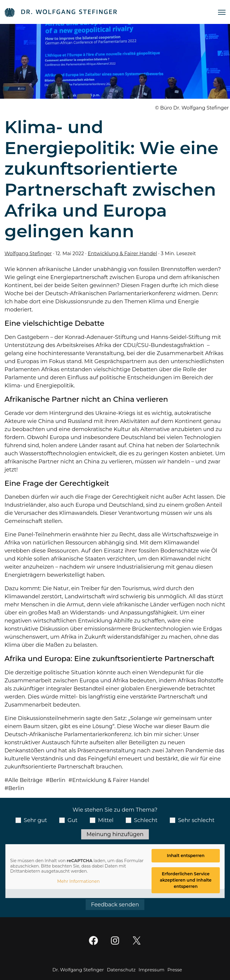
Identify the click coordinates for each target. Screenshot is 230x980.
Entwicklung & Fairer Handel (122, 253)
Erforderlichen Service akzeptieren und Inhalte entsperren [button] (186, 880)
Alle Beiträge (26, 780)
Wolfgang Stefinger (28, 253)
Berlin (57, 780)
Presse (175, 970)
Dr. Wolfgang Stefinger (78, 970)
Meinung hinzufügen (115, 834)
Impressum (152, 970)
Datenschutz (121, 970)
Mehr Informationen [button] (78, 881)
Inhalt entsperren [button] (186, 856)
